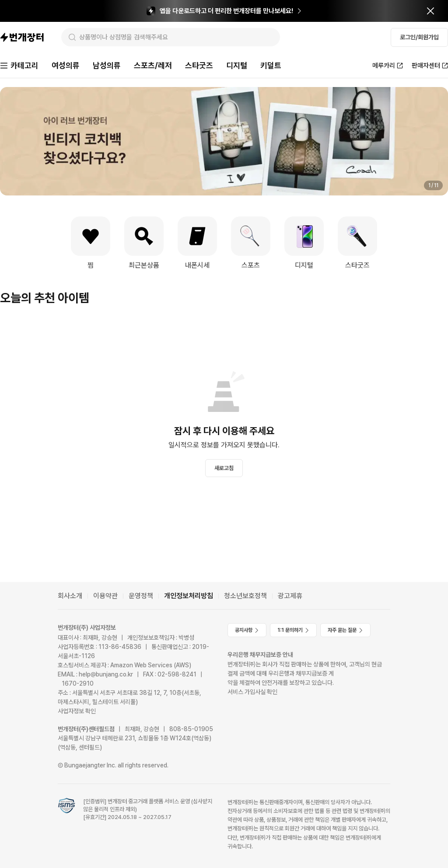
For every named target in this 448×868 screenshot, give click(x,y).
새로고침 (224, 468)
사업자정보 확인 (77, 711)
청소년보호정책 (245, 596)
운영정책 (141, 596)
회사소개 (70, 596)
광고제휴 (290, 596)
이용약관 (105, 596)
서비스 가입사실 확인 (252, 692)
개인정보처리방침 (189, 596)
